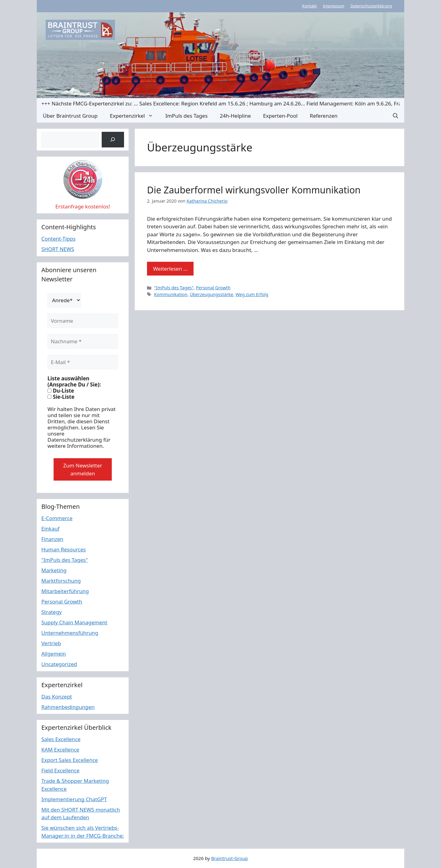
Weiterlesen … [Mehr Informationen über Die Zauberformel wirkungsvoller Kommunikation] (170, 269)
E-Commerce (57, 518)
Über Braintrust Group (70, 116)
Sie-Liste (61, 397)
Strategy (52, 612)
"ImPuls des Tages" (174, 288)
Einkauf (50, 529)
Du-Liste (61, 391)
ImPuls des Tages (187, 116)
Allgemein (54, 654)
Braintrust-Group (229, 858)
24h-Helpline (235, 116)
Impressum (334, 6)
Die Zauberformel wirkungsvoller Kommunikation (254, 190)
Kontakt (310, 6)
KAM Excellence (60, 750)
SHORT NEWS (58, 249)
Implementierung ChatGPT (74, 799)
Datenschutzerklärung (371, 6)
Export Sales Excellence (70, 760)
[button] (396, 116)
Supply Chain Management (74, 622)
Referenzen (324, 116)
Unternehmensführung (70, 633)
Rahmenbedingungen (68, 707)
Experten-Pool (280, 116)
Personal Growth (213, 288)
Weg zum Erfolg (252, 294)
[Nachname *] (83, 341)
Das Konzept (57, 697)
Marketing (54, 570)
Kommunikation (171, 294)
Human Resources (64, 549)
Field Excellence (60, 770)
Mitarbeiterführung (65, 591)
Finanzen (52, 539)
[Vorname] (83, 321)
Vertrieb (51, 643)
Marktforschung (61, 581)
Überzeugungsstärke (211, 294)
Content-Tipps (58, 239)
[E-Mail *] (83, 362)
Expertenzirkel (135, 116)
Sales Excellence (61, 739)
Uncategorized (59, 664)
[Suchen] (113, 140)
